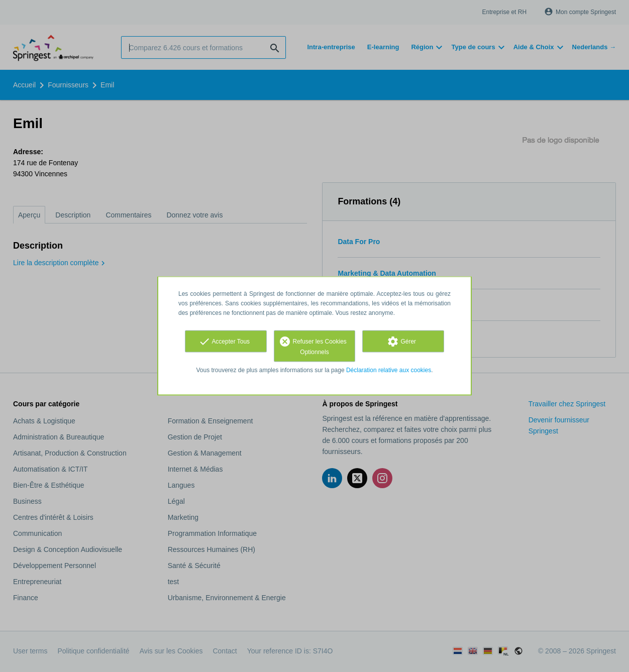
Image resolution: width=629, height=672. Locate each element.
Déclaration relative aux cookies (389, 370)
